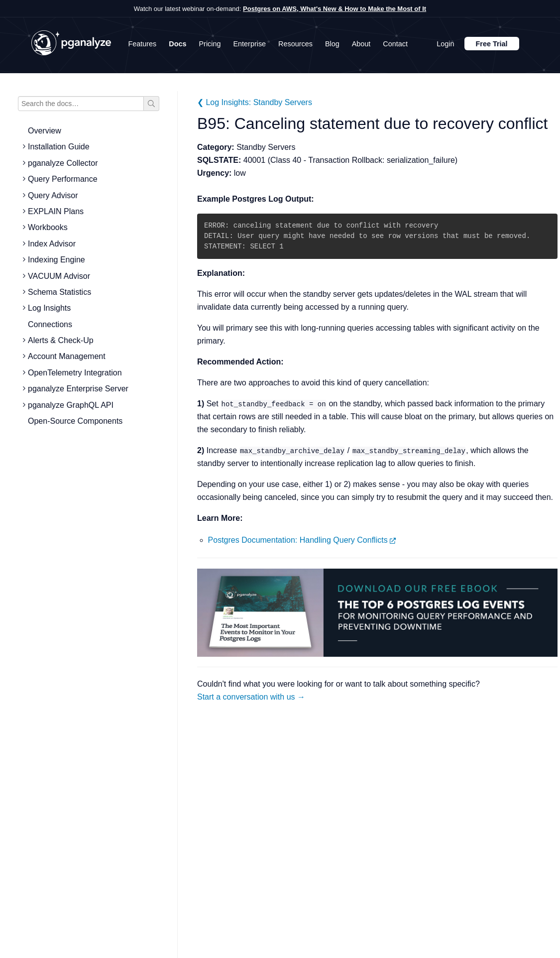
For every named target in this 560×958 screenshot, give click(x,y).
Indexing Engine (56, 260)
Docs (177, 44)
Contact (395, 44)
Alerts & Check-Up (61, 340)
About (361, 44)
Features (143, 44)
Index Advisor (52, 244)
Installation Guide (59, 147)
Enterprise (250, 44)
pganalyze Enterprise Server (78, 389)
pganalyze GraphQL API (71, 405)
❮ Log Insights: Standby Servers (255, 102)
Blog (332, 44)
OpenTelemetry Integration (75, 373)
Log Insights (49, 308)
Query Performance (63, 179)
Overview (45, 131)
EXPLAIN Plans (56, 211)
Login (445, 44)
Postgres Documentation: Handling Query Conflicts (302, 540)
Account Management (67, 356)
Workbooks (48, 227)
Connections (50, 324)
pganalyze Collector (63, 163)
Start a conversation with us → (251, 697)
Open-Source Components (75, 421)
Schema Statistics (59, 292)
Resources (295, 44)
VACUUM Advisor (59, 276)
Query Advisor (53, 195)
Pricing (210, 44)
